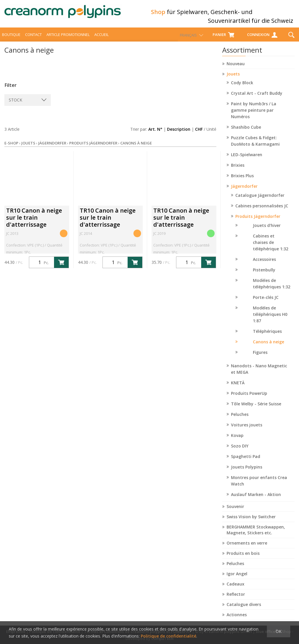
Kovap (237, 441)
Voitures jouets (247, 430)
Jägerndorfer (244, 191)
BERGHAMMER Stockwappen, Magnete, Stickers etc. (256, 535)
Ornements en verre (247, 548)
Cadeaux (235, 589)
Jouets (233, 79)
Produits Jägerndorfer (258, 222)
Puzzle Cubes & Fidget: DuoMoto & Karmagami (255, 146)
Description (179, 134)
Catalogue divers (244, 610)
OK (279, 631)
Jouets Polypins (247, 472)
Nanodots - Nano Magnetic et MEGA (259, 374)
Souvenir (235, 512)
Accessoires (264, 265)
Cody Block (242, 88)
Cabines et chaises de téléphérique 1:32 (271, 248)
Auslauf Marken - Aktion (256, 500)
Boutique (11, 40)
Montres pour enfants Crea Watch (259, 486)
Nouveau (236, 69)
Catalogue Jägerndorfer (260, 200)
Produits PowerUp (249, 398)
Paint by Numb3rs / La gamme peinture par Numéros (254, 115)
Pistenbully (264, 275)
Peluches (240, 420)
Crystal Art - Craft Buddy (257, 98)
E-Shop (11, 148)
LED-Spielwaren (247, 160)
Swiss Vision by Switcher (251, 522)
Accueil (101, 40)
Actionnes (237, 620)
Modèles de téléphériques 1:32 (272, 289)
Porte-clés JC (266, 303)
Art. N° (155, 134)
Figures (260, 358)
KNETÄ (238, 388)
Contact (33, 40)
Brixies (238, 170)
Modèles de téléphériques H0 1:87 (270, 320)
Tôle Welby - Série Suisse (256, 409)
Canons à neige (268, 347)
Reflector (236, 599)
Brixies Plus (242, 181)
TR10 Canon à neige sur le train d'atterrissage (34, 223)
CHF (199, 134)
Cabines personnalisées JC (262, 211)
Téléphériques (267, 336)
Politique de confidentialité (168, 636)
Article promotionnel (68, 40)
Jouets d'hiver (267, 231)
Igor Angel (237, 579)
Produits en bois (243, 558)
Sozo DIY (240, 451)
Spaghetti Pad (246, 462)
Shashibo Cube (246, 132)
